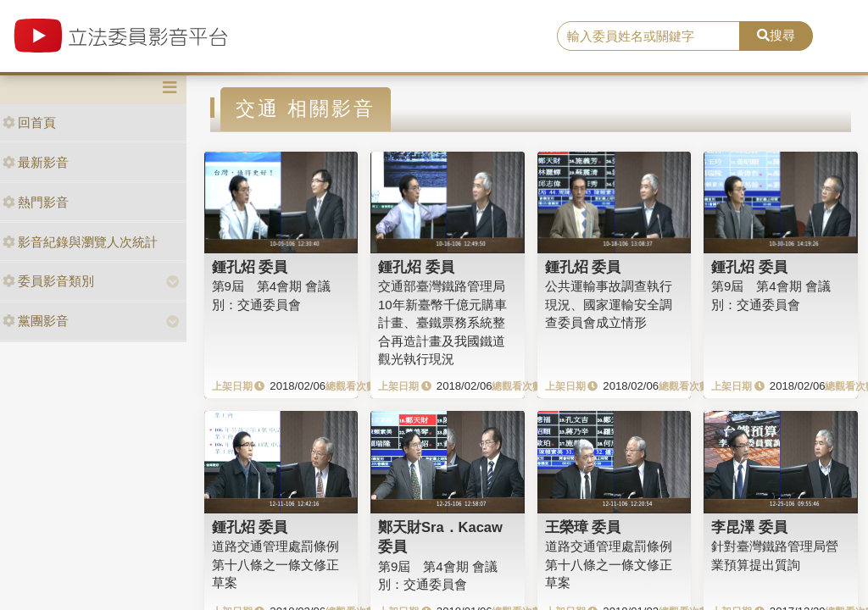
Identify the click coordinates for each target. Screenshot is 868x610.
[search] (648, 36)
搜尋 (776, 35)
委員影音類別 (48, 281)
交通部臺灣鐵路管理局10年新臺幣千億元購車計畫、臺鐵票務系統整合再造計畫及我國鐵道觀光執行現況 (442, 322)
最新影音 (36, 162)
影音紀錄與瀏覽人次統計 (80, 242)
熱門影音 (36, 202)
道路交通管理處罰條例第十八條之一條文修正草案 (275, 564)
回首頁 (29, 122)
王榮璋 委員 (583, 527)
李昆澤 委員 (749, 527)
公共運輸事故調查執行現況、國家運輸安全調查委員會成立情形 (609, 304)
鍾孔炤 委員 (250, 267)
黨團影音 (36, 321)
